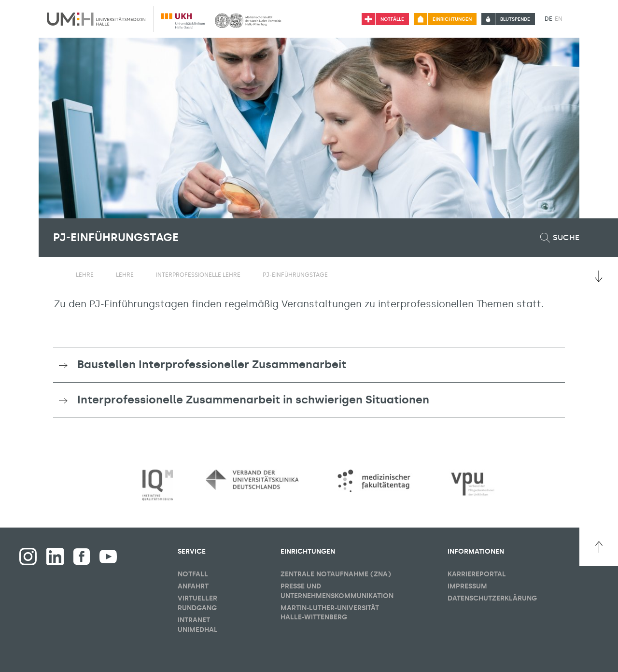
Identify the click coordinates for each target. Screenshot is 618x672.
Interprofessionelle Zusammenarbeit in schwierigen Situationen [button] (253, 400)
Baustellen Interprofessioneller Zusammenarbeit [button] (212, 364)
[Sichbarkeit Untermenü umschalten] (100, 275)
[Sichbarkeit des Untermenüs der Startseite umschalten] (58, 274)
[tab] (309, 365)
